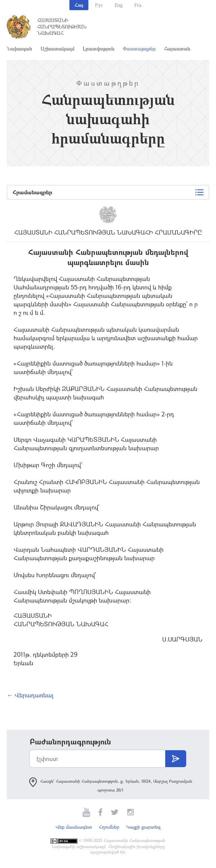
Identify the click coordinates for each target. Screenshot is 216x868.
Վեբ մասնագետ (74, 827)
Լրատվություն (99, 49)
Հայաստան (177, 49)
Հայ (79, 5)
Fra (138, 5)
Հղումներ (109, 827)
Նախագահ (19, 49)
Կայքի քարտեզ (143, 827)
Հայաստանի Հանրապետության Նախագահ (62, 27)
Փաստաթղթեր (139, 49)
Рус (99, 5)
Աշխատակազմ (58, 49)
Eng (119, 5)
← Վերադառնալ (30, 695)
